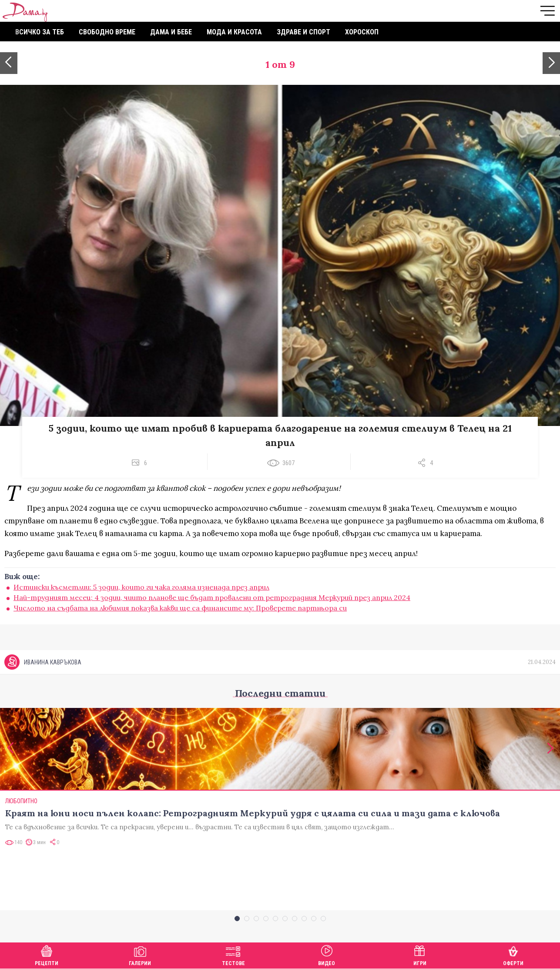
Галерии (140, 954)
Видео (327, 954)
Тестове (233, 954)
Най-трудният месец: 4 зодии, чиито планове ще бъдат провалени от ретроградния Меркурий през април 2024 (212, 597)
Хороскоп (362, 32)
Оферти (513, 954)
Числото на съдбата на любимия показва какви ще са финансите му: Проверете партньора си (180, 608)
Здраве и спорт (303, 32)
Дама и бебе (171, 32)
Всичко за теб (40, 32)
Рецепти (47, 954)
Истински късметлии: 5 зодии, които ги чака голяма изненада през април (141, 587)
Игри (420, 954)
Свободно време (107, 32)
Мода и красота (234, 32)
